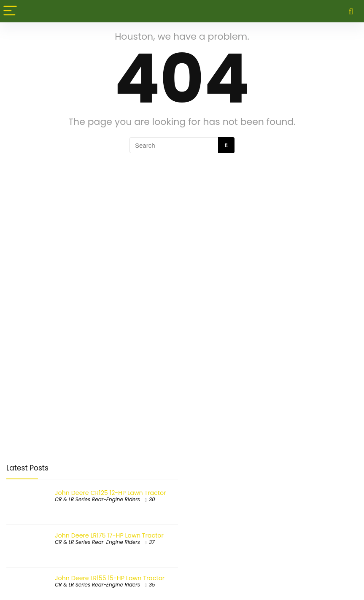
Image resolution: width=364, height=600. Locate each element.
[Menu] (10, 11)
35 (152, 585)
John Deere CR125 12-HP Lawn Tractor (110, 493)
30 (152, 499)
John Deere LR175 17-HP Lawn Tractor (109, 535)
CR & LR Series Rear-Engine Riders (97, 499)
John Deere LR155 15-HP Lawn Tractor (110, 578)
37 (152, 542)
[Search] (351, 11)
